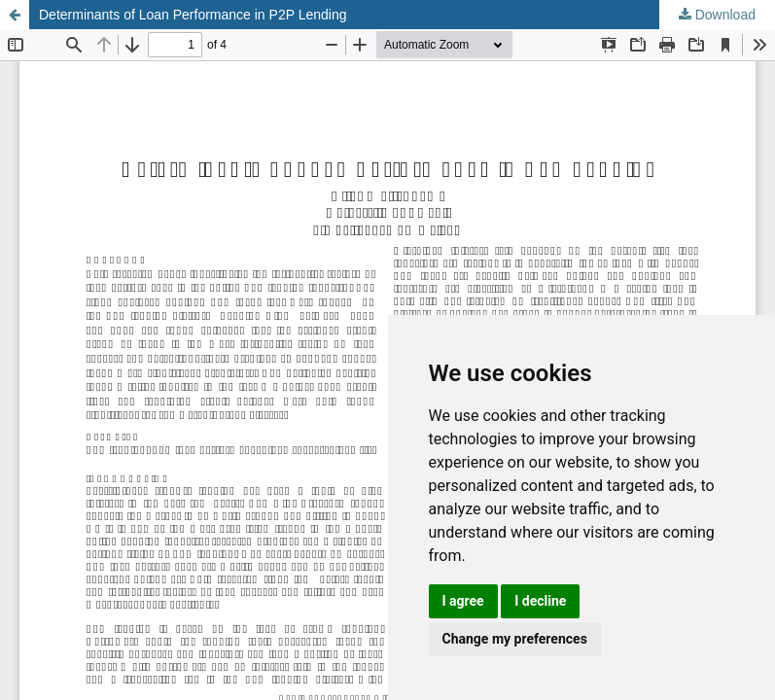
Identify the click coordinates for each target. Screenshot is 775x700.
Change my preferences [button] (515, 639)
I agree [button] (463, 601)
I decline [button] (540, 601)
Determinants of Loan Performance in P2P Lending (193, 15)
